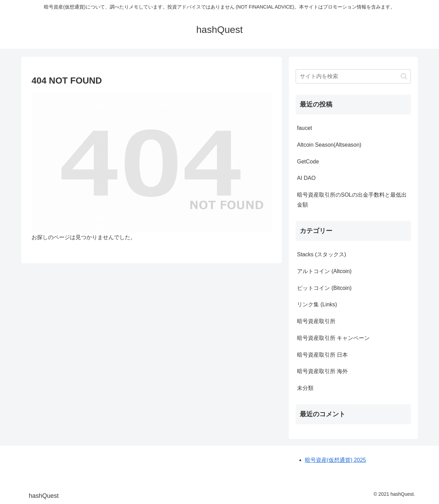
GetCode (308, 162)
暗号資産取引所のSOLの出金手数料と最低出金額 (352, 200)
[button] (404, 76)
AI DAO (306, 178)
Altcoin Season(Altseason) (329, 145)
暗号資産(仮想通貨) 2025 (336, 460)
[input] (353, 76)
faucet (305, 128)
